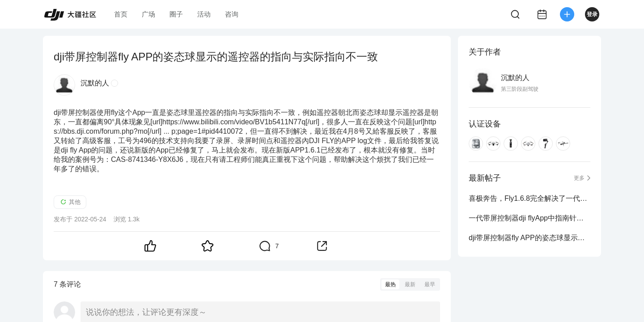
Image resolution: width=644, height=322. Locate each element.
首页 (121, 14)
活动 (204, 14)
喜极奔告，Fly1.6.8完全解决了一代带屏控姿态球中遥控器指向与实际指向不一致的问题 (530, 198)
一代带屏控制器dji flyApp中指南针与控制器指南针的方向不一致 (530, 218)
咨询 (232, 14)
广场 (148, 14)
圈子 (176, 14)
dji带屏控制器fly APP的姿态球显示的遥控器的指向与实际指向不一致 (530, 238)
